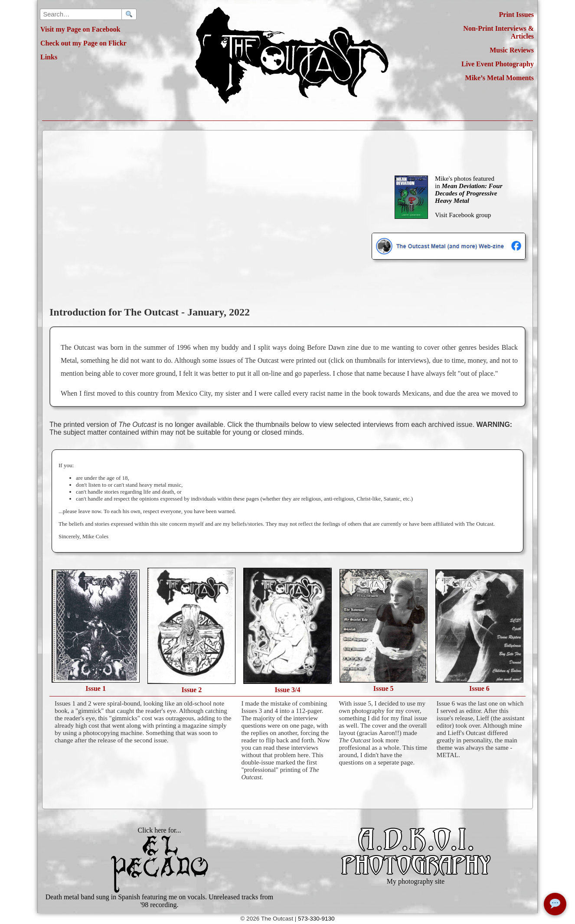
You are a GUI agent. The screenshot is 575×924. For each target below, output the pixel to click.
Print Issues (516, 15)
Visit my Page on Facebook (80, 29)
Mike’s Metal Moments (500, 78)
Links (49, 57)
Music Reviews (512, 50)
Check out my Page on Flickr (83, 43)
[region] (293, 367)
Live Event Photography (498, 64)
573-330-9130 (316, 919)
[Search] (129, 14)
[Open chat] (555, 904)
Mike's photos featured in (469, 190)
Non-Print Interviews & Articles (498, 32)
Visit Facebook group (463, 215)
